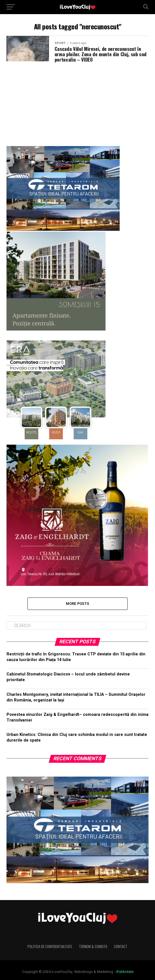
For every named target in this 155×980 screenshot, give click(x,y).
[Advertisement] (77, 102)
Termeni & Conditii (93, 947)
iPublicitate (125, 972)
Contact (121, 947)
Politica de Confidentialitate (50, 947)
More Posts (78, 604)
